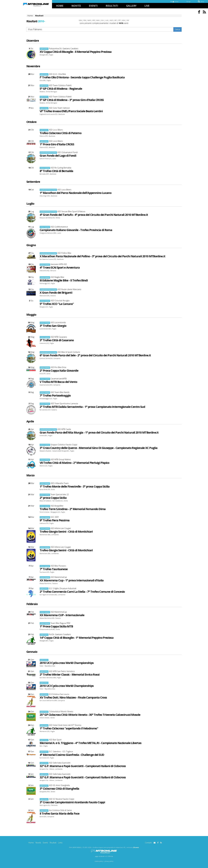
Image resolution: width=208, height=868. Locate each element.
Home (31, 843)
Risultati (53, 843)
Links (60, 843)
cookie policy (99, 861)
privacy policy (109, 861)
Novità (38, 843)
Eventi (45, 843)
